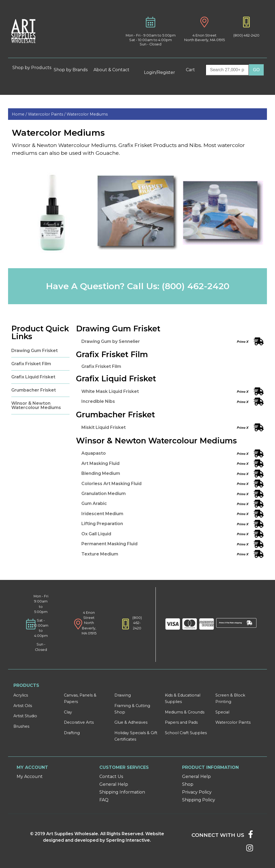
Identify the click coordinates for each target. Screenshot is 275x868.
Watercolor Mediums (87, 114)
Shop (188, 784)
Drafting (72, 733)
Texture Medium (100, 554)
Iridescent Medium (102, 514)
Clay (68, 712)
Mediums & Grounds (185, 712)
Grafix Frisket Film (31, 364)
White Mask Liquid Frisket (110, 391)
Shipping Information (122, 792)
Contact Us (111, 776)
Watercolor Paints (233, 722)
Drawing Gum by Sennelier (111, 341)
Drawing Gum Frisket (35, 351)
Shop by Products (32, 70)
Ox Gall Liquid (96, 534)
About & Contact (114, 70)
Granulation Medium (104, 494)
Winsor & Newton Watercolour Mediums (36, 405)
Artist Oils (23, 706)
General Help (114, 784)
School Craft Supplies (186, 733)
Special (222, 712)
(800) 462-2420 (246, 35)
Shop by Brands (73, 70)
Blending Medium (101, 473)
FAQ (104, 800)
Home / (20, 114)
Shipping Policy (199, 800)
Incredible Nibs (98, 401)
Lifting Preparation (102, 524)
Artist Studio (25, 716)
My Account (30, 776)
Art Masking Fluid (100, 463)
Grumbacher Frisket (34, 390)
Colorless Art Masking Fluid (111, 484)
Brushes (21, 726)
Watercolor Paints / (47, 114)
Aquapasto (94, 453)
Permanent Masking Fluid (109, 544)
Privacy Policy (197, 792)
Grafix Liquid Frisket (33, 377)
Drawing (123, 695)
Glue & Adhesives (131, 722)
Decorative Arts (79, 722)
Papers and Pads (181, 722)
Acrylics (21, 695)
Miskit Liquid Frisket (104, 427)
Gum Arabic (94, 503)
